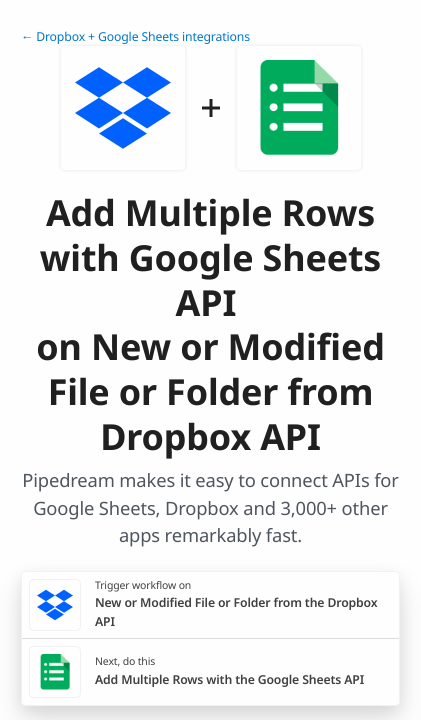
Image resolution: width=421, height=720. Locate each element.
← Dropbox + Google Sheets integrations (135, 36)
